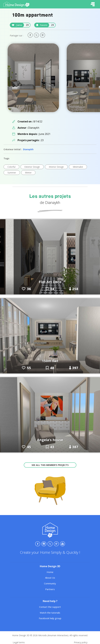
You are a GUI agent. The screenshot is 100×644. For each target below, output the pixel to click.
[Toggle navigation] (93, 4)
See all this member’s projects (50, 465)
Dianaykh (28, 149)
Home (50, 572)
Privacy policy (81, 642)
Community (50, 583)
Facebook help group (50, 618)
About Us (50, 578)
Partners (50, 589)
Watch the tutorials (50, 613)
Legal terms (19, 642)
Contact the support (50, 607)
